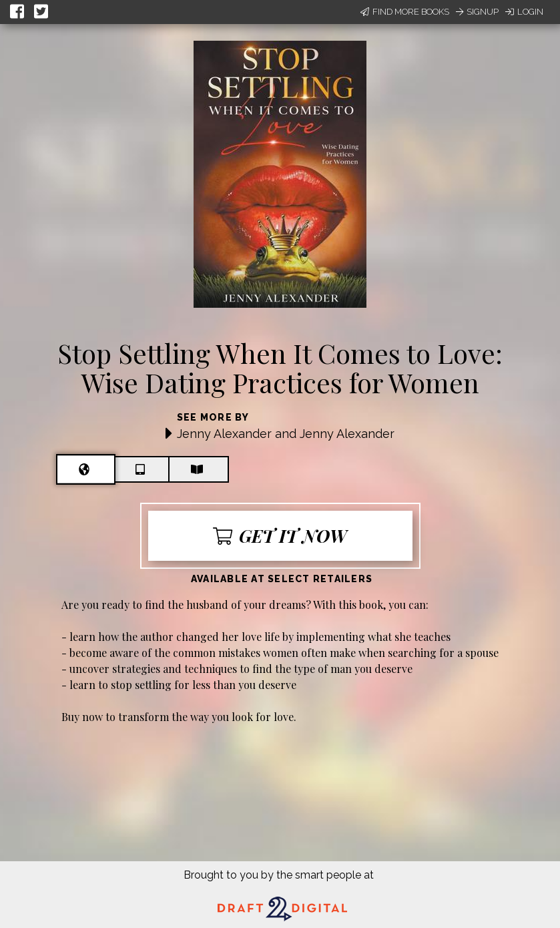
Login (524, 12)
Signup (477, 12)
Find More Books (405, 12)
